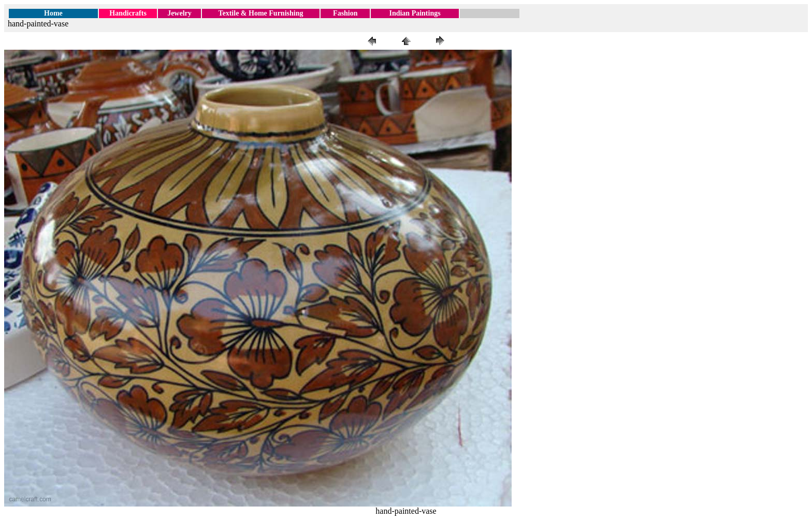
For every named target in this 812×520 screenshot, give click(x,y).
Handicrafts (128, 13)
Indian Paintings (415, 13)
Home (53, 13)
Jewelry (179, 13)
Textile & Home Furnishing (260, 13)
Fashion (345, 13)
